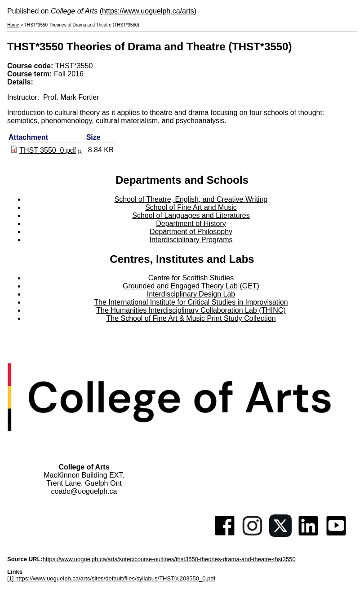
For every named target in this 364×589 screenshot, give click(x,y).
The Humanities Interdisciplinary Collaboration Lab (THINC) (191, 310)
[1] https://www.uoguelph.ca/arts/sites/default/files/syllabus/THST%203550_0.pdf (111, 578)
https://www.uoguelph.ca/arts (148, 11)
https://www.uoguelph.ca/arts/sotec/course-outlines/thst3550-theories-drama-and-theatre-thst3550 (169, 559)
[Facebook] (225, 534)
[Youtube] (336, 534)
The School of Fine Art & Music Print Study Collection (191, 318)
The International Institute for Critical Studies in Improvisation (191, 302)
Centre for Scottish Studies (191, 278)
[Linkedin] (308, 534)
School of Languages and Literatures (191, 215)
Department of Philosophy (191, 232)
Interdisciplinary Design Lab (191, 294)
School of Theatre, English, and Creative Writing (191, 199)
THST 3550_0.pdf (48, 150)
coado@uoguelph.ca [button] (84, 491)
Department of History (191, 224)
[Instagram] (253, 534)
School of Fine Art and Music (191, 207)
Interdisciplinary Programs (191, 240)
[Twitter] (280, 534)
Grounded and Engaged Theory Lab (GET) (191, 286)
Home (13, 25)
